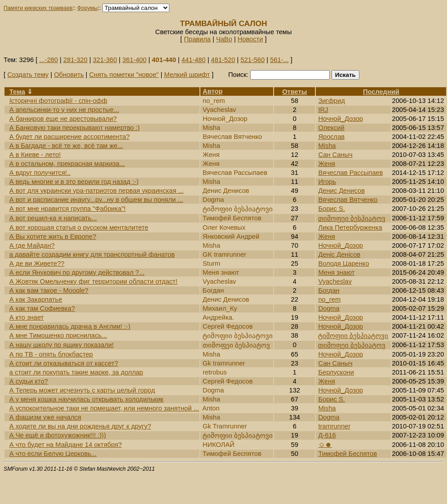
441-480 (194, 60)
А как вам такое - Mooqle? (49, 290)
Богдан (329, 290)
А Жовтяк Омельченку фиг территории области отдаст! (93, 281)
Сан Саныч (335, 155)
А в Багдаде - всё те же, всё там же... (66, 146)
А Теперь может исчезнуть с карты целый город (82, 390)
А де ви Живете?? (37, 263)
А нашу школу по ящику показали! (62, 345)
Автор (212, 91)
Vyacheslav (335, 281)
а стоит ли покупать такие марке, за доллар (76, 372)
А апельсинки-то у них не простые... (64, 110)
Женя (327, 164)
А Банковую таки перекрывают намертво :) (75, 128)
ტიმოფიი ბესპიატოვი (353, 336)
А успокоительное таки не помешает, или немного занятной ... (104, 408)
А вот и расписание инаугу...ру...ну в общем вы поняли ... (96, 200)
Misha (327, 146)
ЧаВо (224, 39)
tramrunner (334, 426)
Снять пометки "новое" (124, 75)
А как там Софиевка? (42, 308)
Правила (197, 39)
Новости (250, 39)
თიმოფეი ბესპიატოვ (352, 219)
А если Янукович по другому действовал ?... (77, 272)
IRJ (323, 110)
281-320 (75, 60)
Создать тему (28, 75)
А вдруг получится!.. (40, 173)
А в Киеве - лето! (35, 155)
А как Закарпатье (36, 299)
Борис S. (331, 209)
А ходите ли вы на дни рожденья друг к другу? (80, 426)
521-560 (252, 60)
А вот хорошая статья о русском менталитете (79, 227)
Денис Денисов (341, 191)
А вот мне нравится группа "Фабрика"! (68, 209)
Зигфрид (331, 101)
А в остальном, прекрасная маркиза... (67, 164)
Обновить (69, 75)
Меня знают (336, 272)
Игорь (327, 182)
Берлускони (336, 372)
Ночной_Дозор (341, 119)
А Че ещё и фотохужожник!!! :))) (58, 435)
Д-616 (327, 435)
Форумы (88, 8)
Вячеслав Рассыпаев (350, 173)
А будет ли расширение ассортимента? (70, 137)
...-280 (49, 60)
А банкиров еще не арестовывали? (63, 119)
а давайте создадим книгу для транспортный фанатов (92, 254)
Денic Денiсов (339, 254)
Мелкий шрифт (187, 75)
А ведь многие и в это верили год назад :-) (74, 182)
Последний (381, 92)
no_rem (329, 299)
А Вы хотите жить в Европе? (53, 236)
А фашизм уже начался (45, 417)
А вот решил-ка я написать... (53, 218)
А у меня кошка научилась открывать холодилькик (86, 399)
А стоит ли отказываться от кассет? (64, 363)
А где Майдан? (32, 245)
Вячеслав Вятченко (348, 200)
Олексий (331, 128)
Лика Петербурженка (350, 227)
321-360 (105, 60)
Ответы (294, 92)
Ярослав (331, 137)
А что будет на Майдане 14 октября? (66, 445)
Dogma (329, 308)
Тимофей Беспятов (347, 454)
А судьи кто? (29, 381)
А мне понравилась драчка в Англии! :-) (70, 326)
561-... (279, 60)
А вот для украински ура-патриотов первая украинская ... (97, 191)
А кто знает (27, 317)
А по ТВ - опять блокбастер (51, 354)
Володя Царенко (343, 263)
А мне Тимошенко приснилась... (58, 335)
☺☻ (325, 445)
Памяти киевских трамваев (38, 8)
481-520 (223, 60)
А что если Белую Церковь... (53, 454)
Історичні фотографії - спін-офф (58, 101)
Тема (17, 92)
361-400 (134, 60)
